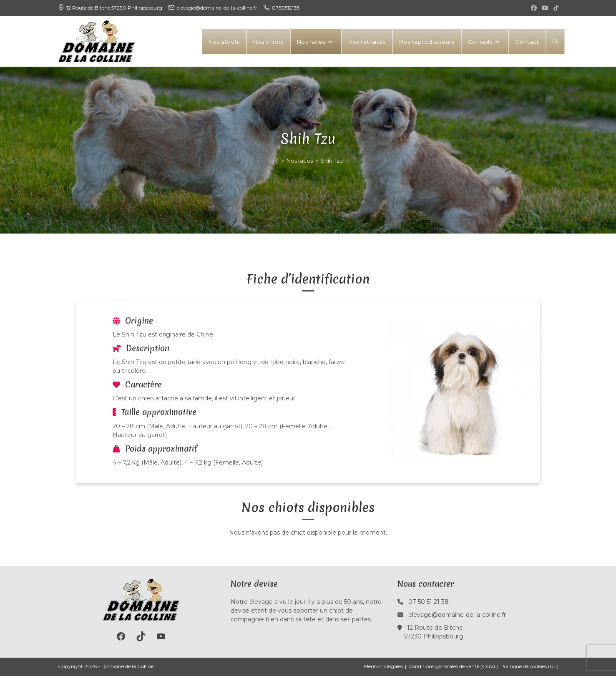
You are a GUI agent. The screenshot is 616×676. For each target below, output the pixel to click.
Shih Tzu (332, 161)
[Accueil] (276, 161)
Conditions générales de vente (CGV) (452, 666)
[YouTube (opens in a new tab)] (545, 8)
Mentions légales (383, 666)
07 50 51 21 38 (429, 602)
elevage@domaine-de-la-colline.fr (457, 615)
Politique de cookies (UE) (529, 666)
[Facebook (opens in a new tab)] (534, 8)
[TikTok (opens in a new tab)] (555, 8)
